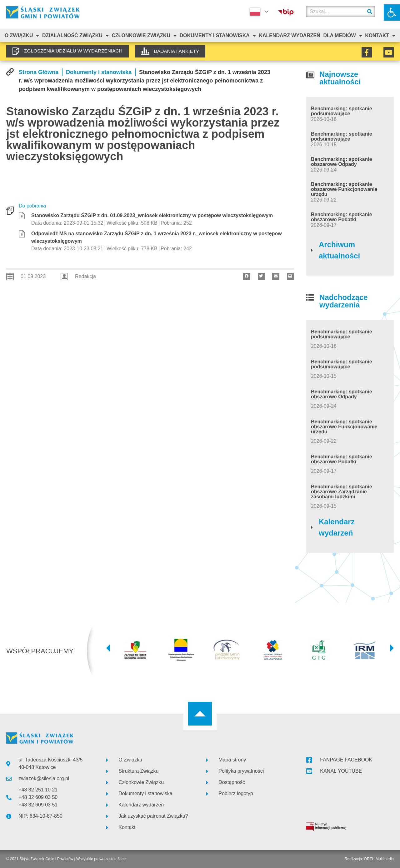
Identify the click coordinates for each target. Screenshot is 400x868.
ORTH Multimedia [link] (379, 859)
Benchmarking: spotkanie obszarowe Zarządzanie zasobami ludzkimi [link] (342, 492)
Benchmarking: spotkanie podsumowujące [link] (342, 111)
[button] (247, 276)
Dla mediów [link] (342, 36)
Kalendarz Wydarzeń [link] (289, 35)
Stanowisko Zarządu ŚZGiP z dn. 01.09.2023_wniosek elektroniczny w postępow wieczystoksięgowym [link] (152, 215)
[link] (392, 12)
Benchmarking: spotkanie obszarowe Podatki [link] (342, 217)
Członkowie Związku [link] (144, 36)
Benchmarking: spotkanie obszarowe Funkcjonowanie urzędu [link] (344, 189)
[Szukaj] (370, 12)
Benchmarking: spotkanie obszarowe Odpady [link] (342, 162)
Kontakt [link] (380, 36)
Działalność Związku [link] (75, 36)
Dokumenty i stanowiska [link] (218, 36)
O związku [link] (22, 36)
